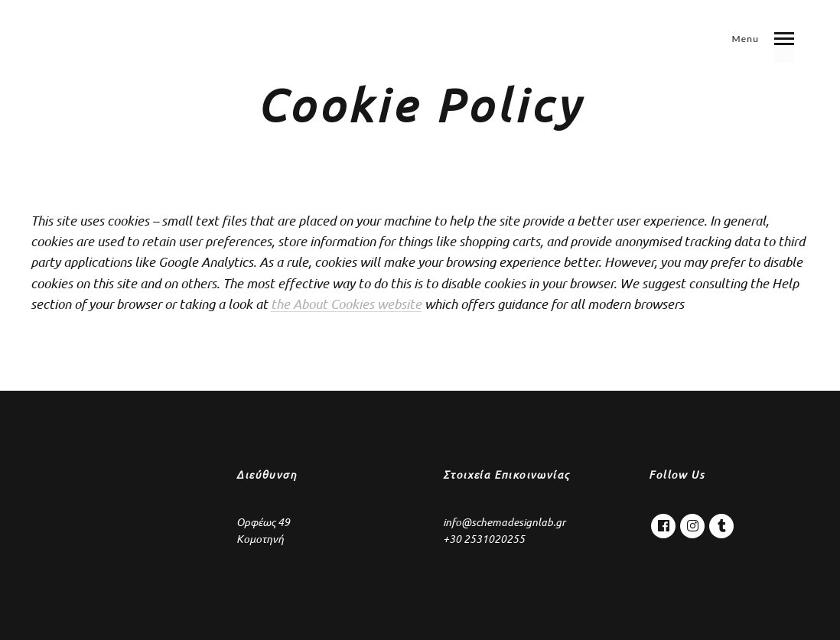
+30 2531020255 (484, 539)
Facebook (663, 522)
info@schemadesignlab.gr (504, 522)
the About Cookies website (346, 304)
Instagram (692, 522)
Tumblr (721, 522)
